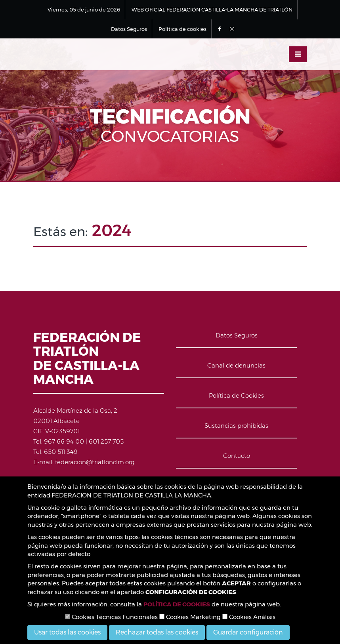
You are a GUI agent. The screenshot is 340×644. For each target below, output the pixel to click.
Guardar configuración (248, 632)
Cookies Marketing (190, 617)
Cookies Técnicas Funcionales (111, 617)
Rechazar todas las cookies (157, 632)
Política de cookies (182, 29)
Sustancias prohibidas (236, 426)
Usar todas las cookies (67, 632)
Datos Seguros (129, 29)
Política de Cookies (236, 395)
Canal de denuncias (236, 365)
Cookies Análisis (249, 617)
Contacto (237, 456)
